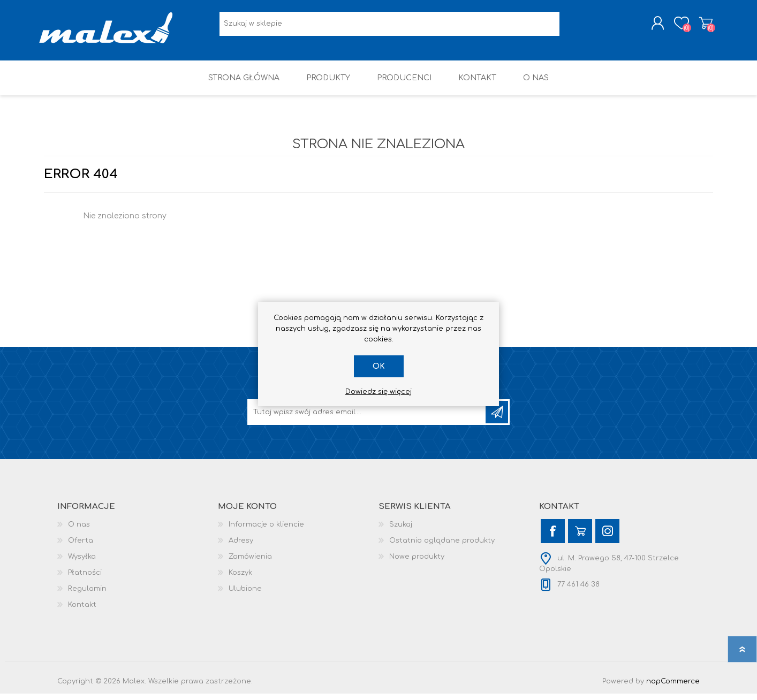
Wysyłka (82, 563)
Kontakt (82, 611)
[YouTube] (580, 538)
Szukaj (401, 531)
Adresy (241, 547)
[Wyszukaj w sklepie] (389, 27)
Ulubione (245, 595)
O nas (79, 531)
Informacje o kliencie (266, 531)
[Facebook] (553, 538)
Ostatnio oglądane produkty (442, 547)
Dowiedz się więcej (378, 392)
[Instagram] (607, 538)
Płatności (85, 579)
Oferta (81, 547)
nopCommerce (673, 688)
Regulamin (87, 595)
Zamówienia (250, 563)
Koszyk (701, 26)
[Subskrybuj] (367, 419)
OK (379, 366)
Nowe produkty (417, 563)
